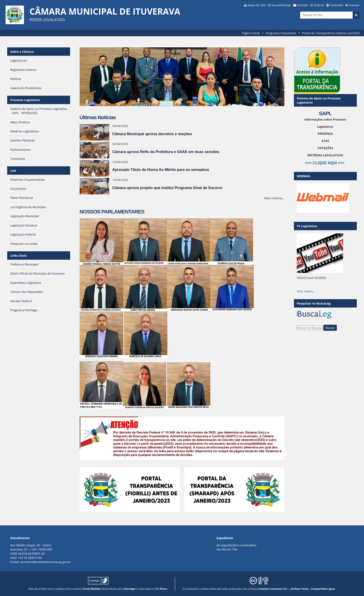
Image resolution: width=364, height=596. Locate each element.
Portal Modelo (92, 589)
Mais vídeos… (306, 291)
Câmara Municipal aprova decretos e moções (152, 134)
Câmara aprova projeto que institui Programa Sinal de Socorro (167, 188)
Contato (303, 5)
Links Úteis (18, 255)
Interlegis (129, 589)
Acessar (354, 5)
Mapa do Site (257, 5)
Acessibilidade (281, 5)
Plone (164, 589)
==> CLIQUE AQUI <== (325, 163)
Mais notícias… (274, 198)
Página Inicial (251, 33)
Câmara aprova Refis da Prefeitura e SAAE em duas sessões (166, 152)
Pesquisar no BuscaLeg (314, 303)
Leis (13, 170)
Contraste (336, 5)
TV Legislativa (307, 226)
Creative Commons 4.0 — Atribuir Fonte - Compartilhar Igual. (297, 589)
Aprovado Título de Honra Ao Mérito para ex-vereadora (160, 170)
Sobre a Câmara (22, 52)
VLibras (319, 5)
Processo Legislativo (25, 100)
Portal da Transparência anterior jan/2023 (331, 33)
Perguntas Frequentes (281, 33)
